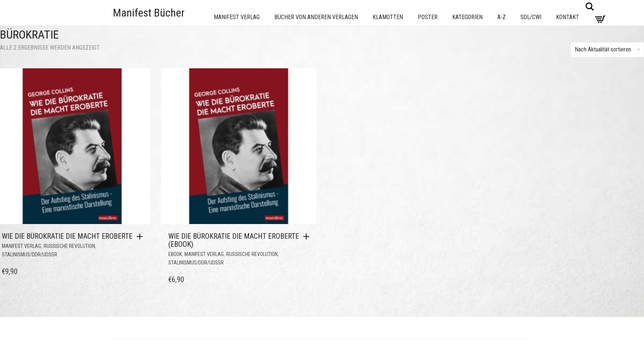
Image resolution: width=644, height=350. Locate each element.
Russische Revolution (69, 246)
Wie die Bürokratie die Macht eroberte (67, 236)
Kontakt (568, 17)
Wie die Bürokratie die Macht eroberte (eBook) (234, 240)
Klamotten (388, 17)
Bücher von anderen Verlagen (316, 17)
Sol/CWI (531, 17)
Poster (428, 17)
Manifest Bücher (149, 13)
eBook (175, 254)
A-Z (502, 17)
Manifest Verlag (237, 17)
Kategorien (467, 17)
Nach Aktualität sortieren (607, 49)
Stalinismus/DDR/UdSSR (30, 255)
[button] (142, 237)
